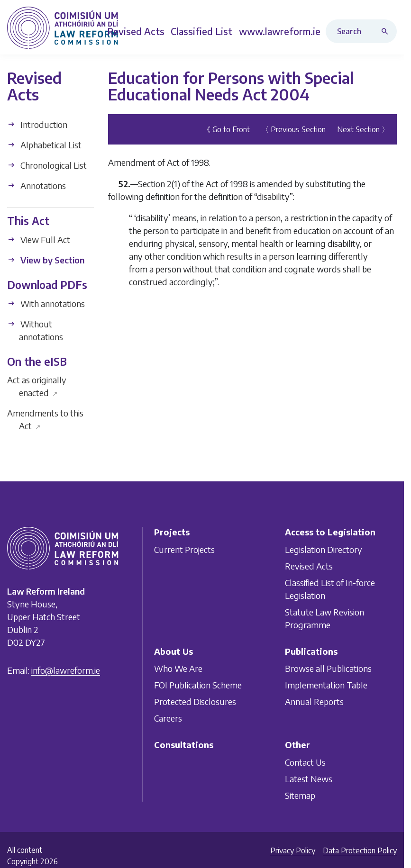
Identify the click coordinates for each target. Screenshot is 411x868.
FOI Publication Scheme (198, 685)
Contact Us (305, 762)
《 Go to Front (226, 129)
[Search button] (387, 31)
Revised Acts (309, 566)
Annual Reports (314, 701)
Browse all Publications (328, 668)
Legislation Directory (324, 549)
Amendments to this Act (45, 419)
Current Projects (184, 549)
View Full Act (39, 240)
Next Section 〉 (363, 129)
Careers (168, 718)
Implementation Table (326, 685)
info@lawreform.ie (66, 670)
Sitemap (300, 795)
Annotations (37, 185)
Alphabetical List (44, 145)
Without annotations (35, 330)
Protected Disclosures (195, 701)
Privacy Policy (293, 850)
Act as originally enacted (37, 386)
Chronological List (47, 165)
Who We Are (178, 668)
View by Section (46, 260)
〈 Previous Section (293, 129)
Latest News (309, 779)
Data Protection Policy (360, 850)
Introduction (37, 124)
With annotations (46, 303)
